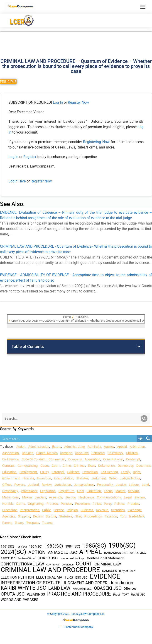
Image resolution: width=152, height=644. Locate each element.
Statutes (82, 478)
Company (75, 459)
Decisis (38, 516)
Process (52, 504)
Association (11, 453)
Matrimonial (11, 497)
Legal (128, 497)
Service (59, 510)
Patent (7, 523)
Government (11, 478)
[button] (139, 347)
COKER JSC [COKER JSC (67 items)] (48, 558)
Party (108, 504)
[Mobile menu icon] (143, 7)
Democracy (126, 466)
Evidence (73, 472)
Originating (36, 504)
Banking (28, 453)
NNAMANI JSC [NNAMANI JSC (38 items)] (82, 589)
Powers (20, 485)
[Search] (144, 419)
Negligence (86, 497)
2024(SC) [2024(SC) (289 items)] (13, 552)
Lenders (40, 497)
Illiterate (28, 478)
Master (120, 491)
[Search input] (69, 438)
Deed (92, 466)
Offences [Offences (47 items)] (130, 589)
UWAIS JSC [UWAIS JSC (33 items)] (138, 595)
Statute (51, 516)
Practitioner (29, 491)
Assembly (56, 497)
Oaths (21, 504)
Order (113, 478)
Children (132, 453)
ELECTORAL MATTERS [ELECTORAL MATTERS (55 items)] (55, 577)
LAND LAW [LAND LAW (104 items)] (59, 588)
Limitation (94, 491)
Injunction (44, 478)
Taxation (111, 516)
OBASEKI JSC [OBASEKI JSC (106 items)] (108, 588)
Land (145, 485)
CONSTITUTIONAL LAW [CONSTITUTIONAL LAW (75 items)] (22, 564)
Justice (121, 485)
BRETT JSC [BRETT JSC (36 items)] (8, 558)
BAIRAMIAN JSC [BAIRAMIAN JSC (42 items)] (116, 553)
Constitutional (113, 459)
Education (9, 472)
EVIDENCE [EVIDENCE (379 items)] (105, 576)
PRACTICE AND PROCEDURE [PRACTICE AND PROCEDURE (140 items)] (79, 594)
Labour (134, 485)
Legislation (48, 491)
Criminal (80, 466)
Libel (80, 491)
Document (144, 466)
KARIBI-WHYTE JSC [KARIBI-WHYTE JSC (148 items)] (23, 588)
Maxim (27, 497)
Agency (109, 447)
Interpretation (64, 478)
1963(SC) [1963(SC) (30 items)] (22, 547)
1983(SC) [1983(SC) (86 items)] (54, 546)
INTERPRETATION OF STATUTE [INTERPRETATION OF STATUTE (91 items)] (31, 583)
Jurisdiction (63, 485)
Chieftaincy (115, 453)
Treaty (19, 523)
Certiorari (98, 453)
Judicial (33, 485)
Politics (119, 504)
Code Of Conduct (34, 459)
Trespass (33, 523)
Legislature (66, 491)
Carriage (66, 453)
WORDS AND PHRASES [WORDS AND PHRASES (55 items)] (20, 600)
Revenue (102, 510)
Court (56, 466)
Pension (66, 504)
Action (21, 447)
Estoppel (58, 472)
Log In (58, 102)
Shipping (24, 516)
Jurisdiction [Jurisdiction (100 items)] (121, 583)
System (140, 497)
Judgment (99, 478)
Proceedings (93, 516)
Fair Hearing (109, 472)
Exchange (135, 510)
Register (30, 157)
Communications (109, 497)
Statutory (66, 516)
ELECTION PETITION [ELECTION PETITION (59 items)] (17, 577)
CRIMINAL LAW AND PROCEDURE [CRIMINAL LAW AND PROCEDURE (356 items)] (50, 570)
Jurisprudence (84, 485)
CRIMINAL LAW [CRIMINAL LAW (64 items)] (108, 564)
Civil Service (10, 459)
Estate (57, 447)
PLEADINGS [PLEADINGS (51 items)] (36, 594)
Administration (39, 447)
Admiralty (94, 447)
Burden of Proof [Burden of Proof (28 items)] (27, 559)
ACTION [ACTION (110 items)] (37, 552)
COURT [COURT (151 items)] (84, 564)
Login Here (17, 181)
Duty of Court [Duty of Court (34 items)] (127, 571)
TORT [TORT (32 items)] (126, 595)
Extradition (90, 472)
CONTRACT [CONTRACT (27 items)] (53, 565)
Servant (134, 491)
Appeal (122, 447)
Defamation (107, 466)
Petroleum (82, 504)
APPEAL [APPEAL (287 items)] (91, 552)
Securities (118, 510)
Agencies (9, 516)
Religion (72, 510)
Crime (67, 466)
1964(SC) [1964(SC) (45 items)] (36, 546)
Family (125, 472)
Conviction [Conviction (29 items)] (68, 565)
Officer (7, 485)
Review (47, 485)
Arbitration (137, 447)
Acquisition (92, 459)
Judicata (87, 510)
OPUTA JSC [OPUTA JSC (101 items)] (13, 594)
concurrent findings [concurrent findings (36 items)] (72, 558)
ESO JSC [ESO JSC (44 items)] (81, 577)
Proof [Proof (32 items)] (117, 595)
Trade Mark (137, 516)
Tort (123, 516)
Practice (133, 504)
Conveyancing (28, 466)
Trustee (47, 523)
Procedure (10, 510)
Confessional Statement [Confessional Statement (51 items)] (105, 558)
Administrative (74, 447)
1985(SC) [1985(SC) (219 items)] (94, 546)
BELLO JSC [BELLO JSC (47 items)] (138, 553)
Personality (105, 485)
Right (137, 472)
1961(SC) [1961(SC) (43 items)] (7, 546)
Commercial (57, 459)
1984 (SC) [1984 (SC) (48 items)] (73, 546)
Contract (9, 466)
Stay (78, 516)
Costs (45, 466)
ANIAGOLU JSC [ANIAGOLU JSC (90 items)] (62, 552)
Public (47, 510)
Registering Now (96, 142)
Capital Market (47, 453)
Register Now (78, 102)
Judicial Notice (130, 478)
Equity (44, 472)
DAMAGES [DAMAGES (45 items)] (109, 571)
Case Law (82, 453)
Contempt (133, 459)
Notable (8, 504)
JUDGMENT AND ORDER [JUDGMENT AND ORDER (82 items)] (85, 583)
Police (97, 504)
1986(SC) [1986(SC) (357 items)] (122, 545)
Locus (108, 491)
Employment (28, 472)
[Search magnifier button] (148, 438)
